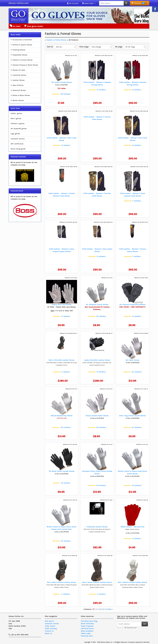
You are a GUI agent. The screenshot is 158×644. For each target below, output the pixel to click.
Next (110, 609)
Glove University (87, 624)
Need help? (89, 3)
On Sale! (17, 26)
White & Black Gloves (20, 95)
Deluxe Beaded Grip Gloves (62, 416)
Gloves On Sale (18, 70)
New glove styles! (34, 26)
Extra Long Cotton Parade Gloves (132, 416)
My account (73, 3)
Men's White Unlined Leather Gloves (132, 582)
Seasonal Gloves (18, 90)
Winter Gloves (17, 101)
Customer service (18, 139)
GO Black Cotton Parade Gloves (62, 471)
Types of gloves (87, 626)
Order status (50, 626)
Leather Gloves (18, 80)
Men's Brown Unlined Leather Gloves (97, 582)
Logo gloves (15, 134)
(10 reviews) (66, 541)
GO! (145, 624)
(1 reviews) (137, 201)
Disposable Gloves (19, 55)
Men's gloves (16, 119)
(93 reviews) (66, 94)
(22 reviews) (136, 372)
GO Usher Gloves (132, 360)
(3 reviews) (136, 90)
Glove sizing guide (18, 149)
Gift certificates (17, 144)
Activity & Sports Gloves (21, 45)
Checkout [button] (138, 3)
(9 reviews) (66, 483)
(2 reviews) (136, 539)
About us (48, 634)
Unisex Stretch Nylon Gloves (97, 416)
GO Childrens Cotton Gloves (97, 305)
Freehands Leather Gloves (97, 527)
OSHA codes (86, 634)
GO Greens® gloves (19, 129)
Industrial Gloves (18, 75)
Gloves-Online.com (19, 3)
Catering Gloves (18, 50)
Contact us (49, 631)
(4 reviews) (136, 316)
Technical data (87, 636)
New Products (17, 85)
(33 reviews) (101, 427)
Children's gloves (18, 124)
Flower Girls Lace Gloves (62, 305)
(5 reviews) (101, 90)
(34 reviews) (66, 427)
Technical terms (87, 629)
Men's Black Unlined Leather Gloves (62, 582)
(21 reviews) (137, 427)
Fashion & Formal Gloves (22, 60)
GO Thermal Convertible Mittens (133, 305)
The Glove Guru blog (89, 621)
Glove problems (87, 631)
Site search (49, 621)
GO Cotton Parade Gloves (62, 82)
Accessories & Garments (21, 40)
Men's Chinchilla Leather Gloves (62, 360)
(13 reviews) (137, 485)
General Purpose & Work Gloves (24, 65)
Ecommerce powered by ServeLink (139, 642)
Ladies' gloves (16, 113)
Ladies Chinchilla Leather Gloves (97, 360)
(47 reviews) (101, 316)
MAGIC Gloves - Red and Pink (133, 527)
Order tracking (51, 629)
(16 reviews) (101, 485)
